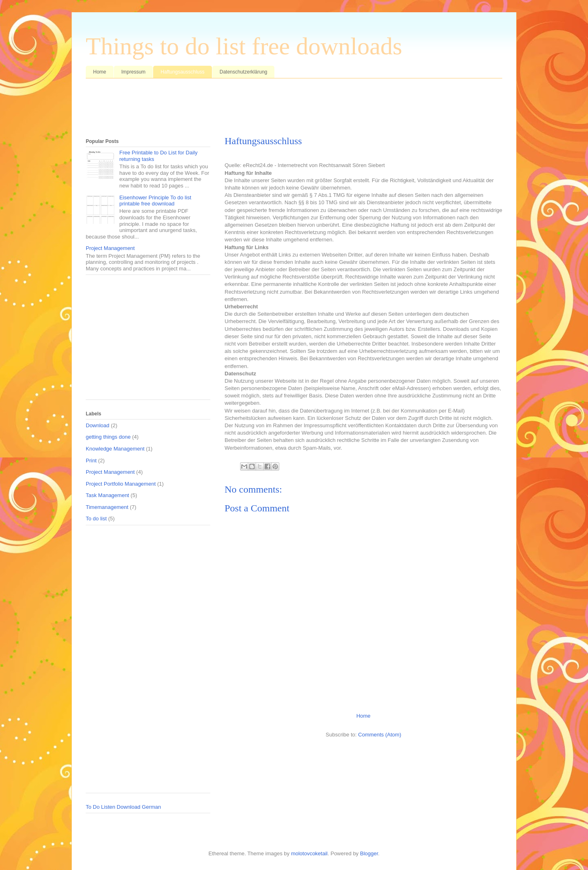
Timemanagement (107, 507)
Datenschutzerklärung (244, 72)
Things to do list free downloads (244, 46)
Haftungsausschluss (182, 72)
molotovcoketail (310, 853)
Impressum (133, 72)
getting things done (108, 437)
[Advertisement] (234, 109)
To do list (96, 519)
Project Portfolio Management (121, 484)
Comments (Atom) (380, 735)
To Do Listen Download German (123, 807)
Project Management (110, 248)
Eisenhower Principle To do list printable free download (155, 201)
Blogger (369, 853)
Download (98, 425)
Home (100, 72)
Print (91, 461)
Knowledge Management (115, 449)
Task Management (107, 495)
